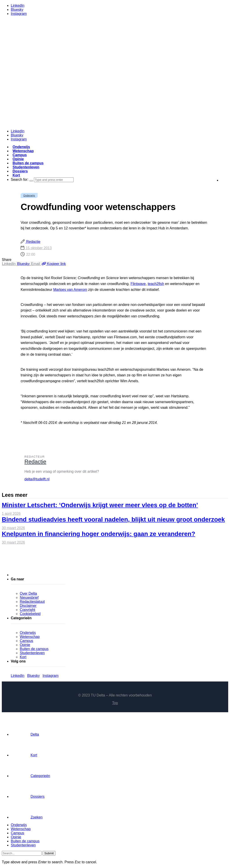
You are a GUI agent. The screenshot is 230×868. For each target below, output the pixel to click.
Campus (20, 155)
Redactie (33, 242)
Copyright (27, 610)
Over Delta (28, 593)
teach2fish (156, 284)
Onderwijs (21, 147)
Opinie (18, 159)
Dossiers (20, 171)
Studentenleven (26, 167)
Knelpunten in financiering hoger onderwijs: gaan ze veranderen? (98, 534)
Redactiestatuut (32, 602)
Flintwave (138, 284)
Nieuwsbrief (29, 598)
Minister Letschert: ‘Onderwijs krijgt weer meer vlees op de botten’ (100, 505)
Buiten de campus (28, 163)
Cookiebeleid (30, 614)
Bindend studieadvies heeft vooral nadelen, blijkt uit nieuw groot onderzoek (113, 519)
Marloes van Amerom (70, 290)
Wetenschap (23, 151)
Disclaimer (28, 606)
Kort (16, 175)
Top (115, 703)
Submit (49, 853)
